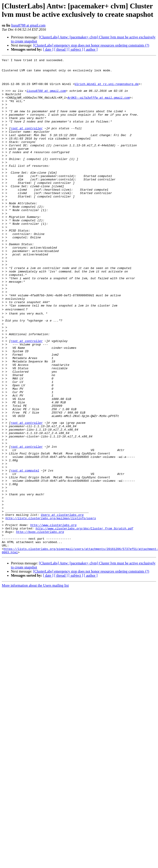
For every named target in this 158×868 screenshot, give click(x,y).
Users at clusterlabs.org (62, 605)
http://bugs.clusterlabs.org (40, 626)
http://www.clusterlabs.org (53, 617)
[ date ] (48, 49)
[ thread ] (61, 49)
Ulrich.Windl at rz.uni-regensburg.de (107, 89)
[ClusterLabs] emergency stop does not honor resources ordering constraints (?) (91, 45)
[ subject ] (76, 49)
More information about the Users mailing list (35, 683)
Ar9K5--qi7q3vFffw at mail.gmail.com (99, 106)
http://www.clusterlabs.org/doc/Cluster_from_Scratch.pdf (84, 621)
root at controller (27, 142)
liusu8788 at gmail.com (28, 25)
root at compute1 (25, 552)
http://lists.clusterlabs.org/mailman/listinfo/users (51, 609)
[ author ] (91, 49)
